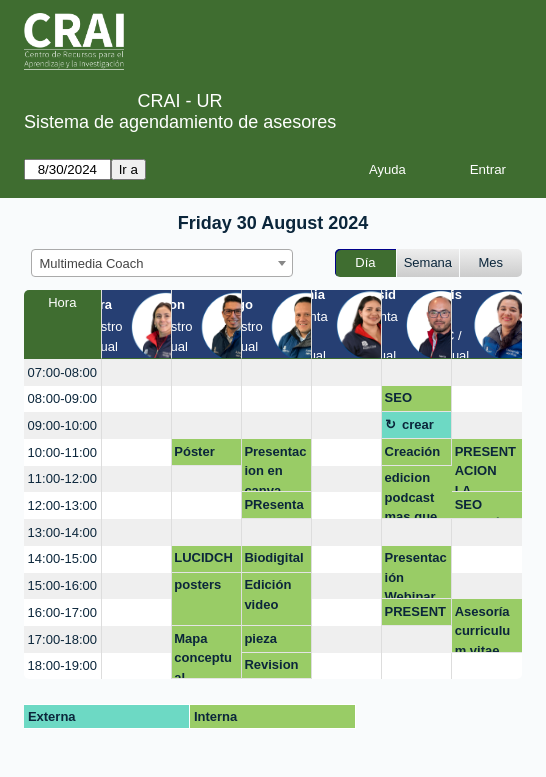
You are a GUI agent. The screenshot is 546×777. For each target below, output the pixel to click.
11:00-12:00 (62, 478)
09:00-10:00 (62, 425)
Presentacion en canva (275, 468)
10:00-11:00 (62, 452)
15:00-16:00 (62, 585)
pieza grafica (265, 642)
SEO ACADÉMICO (485, 508)
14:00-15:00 (62, 558)
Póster (194, 451)
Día (365, 262)
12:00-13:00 (62, 505)
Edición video (267, 594)
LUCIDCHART (203, 561)
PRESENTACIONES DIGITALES (415, 615)
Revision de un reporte (271, 668)
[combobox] (162, 263)
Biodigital (273, 557)
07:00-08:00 (62, 372)
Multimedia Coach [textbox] (92, 263)
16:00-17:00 (62, 612)
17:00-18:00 (62, 639)
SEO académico (414, 401)
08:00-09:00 (62, 398)
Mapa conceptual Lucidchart (205, 655)
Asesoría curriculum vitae (483, 628)
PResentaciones (273, 508)
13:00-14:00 (62, 532)
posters (197, 584)
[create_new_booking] (136, 372)
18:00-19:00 (62, 665)
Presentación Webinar (416, 574)
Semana (428, 262)
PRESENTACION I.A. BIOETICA (486, 468)
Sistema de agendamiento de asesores (180, 122)
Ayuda (387, 169)
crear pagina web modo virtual (423, 428)
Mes (491, 262)
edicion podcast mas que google (411, 494)
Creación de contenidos (416, 455)
